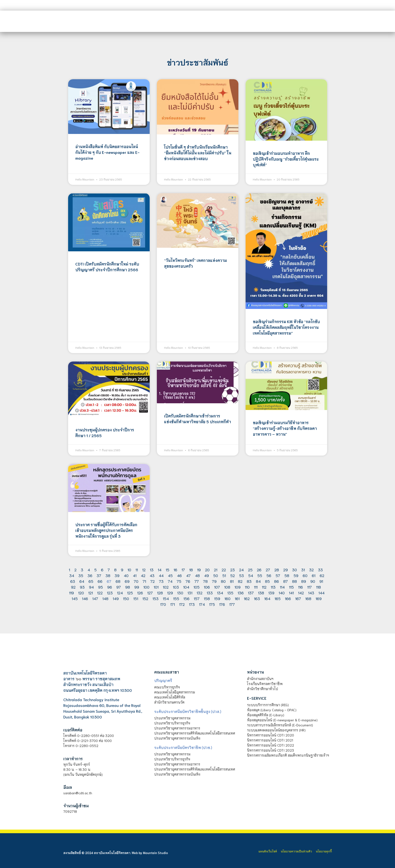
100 (146, 587)
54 (251, 575)
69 (127, 581)
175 (212, 604)
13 (152, 570)
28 (277, 570)
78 (205, 581)
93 (82, 587)
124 (120, 593)
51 (224, 575)
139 (271, 593)
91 (321, 581)
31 (303, 570)
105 (197, 587)
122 (100, 593)
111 (256, 587)
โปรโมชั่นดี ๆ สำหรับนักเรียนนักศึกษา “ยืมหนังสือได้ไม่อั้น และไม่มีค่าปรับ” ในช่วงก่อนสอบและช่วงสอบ (198, 153)
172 (182, 604)
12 (144, 570)
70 (136, 581)
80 (223, 581)
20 (207, 570)
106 (207, 587)
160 (227, 598)
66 (100, 581)
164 (267, 598)
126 (140, 593)
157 (197, 598)
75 (179, 581)
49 (206, 575)
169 (319, 598)
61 (314, 575)
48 (197, 575)
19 (199, 570)
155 (176, 598)
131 (190, 593)
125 (130, 593)
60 (305, 575)
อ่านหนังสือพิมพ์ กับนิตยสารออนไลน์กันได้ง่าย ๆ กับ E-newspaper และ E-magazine (107, 152)
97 (119, 587)
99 (137, 587)
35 (81, 575)
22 (224, 570)
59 (296, 575)
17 (183, 570)
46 (179, 575)
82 (240, 581)
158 (207, 598)
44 (161, 575)
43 (152, 575)
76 (188, 581)
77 (197, 581)
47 (188, 575)
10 (129, 570)
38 (108, 575)
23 (233, 570)
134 (220, 593)
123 (110, 593)
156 (186, 598)
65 (91, 581)
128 (160, 593)
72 (153, 581)
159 (217, 598)
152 (145, 598)
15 (168, 570)
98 (128, 587)
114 (282, 587)
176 (222, 604)
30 (295, 570)
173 (192, 604)
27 (268, 570)
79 (214, 581)
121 (91, 593)
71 (144, 581)
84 (258, 581)
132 (200, 593)
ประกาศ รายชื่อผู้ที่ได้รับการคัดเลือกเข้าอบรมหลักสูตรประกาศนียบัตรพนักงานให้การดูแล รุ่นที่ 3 (106, 530)
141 (291, 593)
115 (291, 587)
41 (135, 575)
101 (156, 587)
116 (301, 587)
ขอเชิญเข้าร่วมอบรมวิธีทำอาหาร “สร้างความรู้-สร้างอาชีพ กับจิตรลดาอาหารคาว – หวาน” (285, 428)
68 (118, 581)
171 (173, 604)
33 (320, 570)
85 (267, 581)
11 (137, 570)
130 (180, 593)
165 (278, 598)
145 (75, 598)
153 (156, 598)
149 (116, 598)
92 (73, 587)
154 (166, 598)
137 (251, 593)
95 (100, 587)
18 (191, 570)
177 (232, 604)
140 (282, 593)
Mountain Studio (155, 853)
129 (170, 593)
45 (170, 575)
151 (136, 598)
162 (247, 598)
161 (237, 598)
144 (321, 593)
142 (301, 593)
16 (175, 570)
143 (311, 593)
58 (287, 575)
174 (202, 604)
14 (160, 570)
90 (313, 581)
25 (250, 570)
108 (227, 587)
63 (73, 581)
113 (273, 587)
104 (186, 587)
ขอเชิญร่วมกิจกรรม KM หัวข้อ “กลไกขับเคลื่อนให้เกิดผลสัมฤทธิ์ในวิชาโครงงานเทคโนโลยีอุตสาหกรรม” (286, 327)
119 (71, 593)
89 (304, 581)
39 (117, 575)
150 (126, 598)
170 (163, 604)
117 (310, 587)
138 (261, 593)
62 (322, 575)
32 (311, 570)
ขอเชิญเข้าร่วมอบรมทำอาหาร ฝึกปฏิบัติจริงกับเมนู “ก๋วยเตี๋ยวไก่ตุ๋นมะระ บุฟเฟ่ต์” (286, 159)
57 (278, 575)
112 (264, 587)
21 (216, 570)
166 (288, 598)
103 (176, 587)
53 (242, 575)
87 (286, 581)
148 (105, 598)
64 (82, 581)
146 (85, 598)
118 (318, 587)
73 (161, 581)
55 (260, 575)
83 (249, 581)
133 (210, 593)
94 (91, 587)
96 (110, 587)
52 (233, 575)
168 (308, 598)
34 (72, 575)
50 (216, 575)
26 (259, 570)
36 (90, 575)
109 (238, 587)
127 (150, 593)
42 (143, 575)
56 (269, 575)
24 (241, 570)
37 (99, 575)
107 (217, 587)
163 (257, 598)
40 (126, 575)
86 (277, 581)
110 (247, 587)
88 (295, 581)
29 (286, 570)
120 (81, 593)
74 (170, 581)
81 (232, 581)
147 (95, 598)
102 (166, 587)
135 (230, 593)
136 (241, 593)
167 (298, 598)
